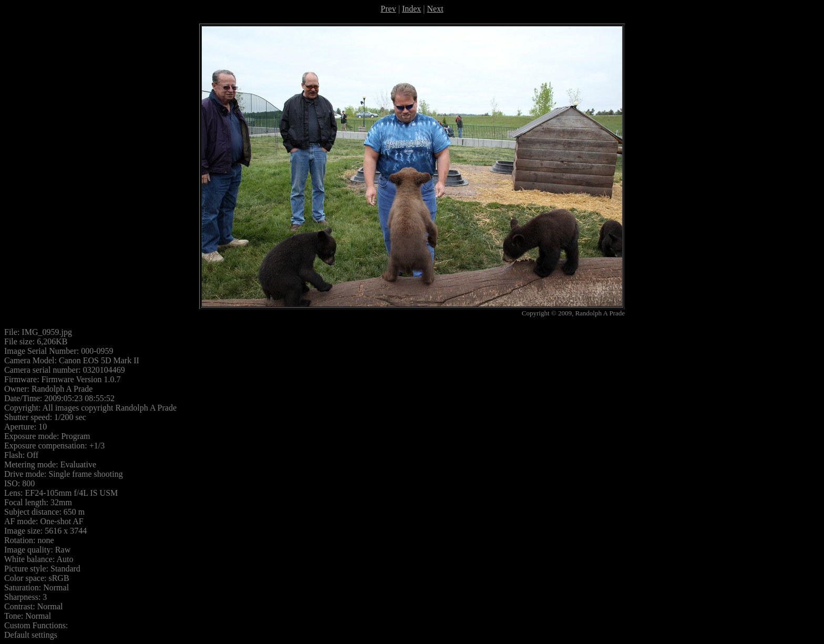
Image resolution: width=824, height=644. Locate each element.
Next (435, 9)
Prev (388, 9)
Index (411, 9)
